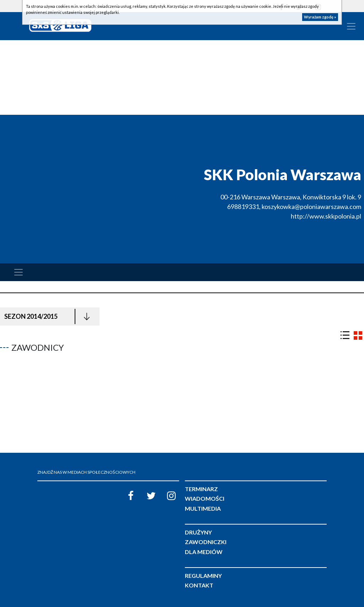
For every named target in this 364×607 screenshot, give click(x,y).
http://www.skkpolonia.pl (326, 216)
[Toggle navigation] (351, 26)
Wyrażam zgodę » (320, 17)
